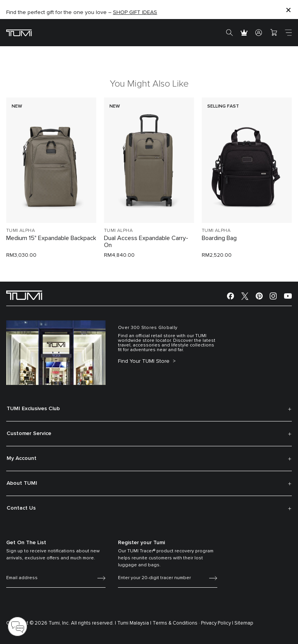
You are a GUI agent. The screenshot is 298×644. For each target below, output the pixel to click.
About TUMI (22, 483)
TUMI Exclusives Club (33, 409)
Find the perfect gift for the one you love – (82, 12)
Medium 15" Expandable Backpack (51, 238)
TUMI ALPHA (21, 231)
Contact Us (21, 508)
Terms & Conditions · (176, 623)
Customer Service (29, 433)
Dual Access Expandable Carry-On (146, 242)
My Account (22, 458)
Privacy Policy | (217, 623)
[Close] (288, 10)
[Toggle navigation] (288, 33)
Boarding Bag (219, 238)
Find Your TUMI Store (145, 361)
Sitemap (244, 623)
